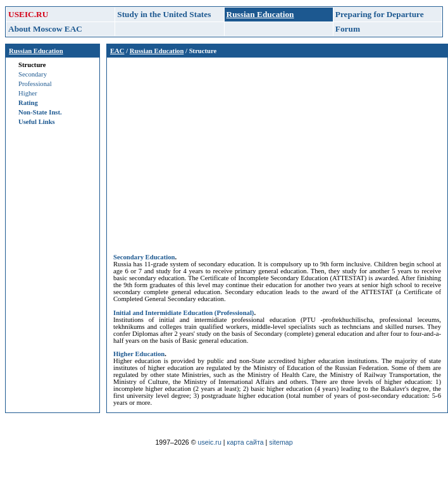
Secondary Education (144, 257)
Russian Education (36, 51)
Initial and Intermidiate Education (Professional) (184, 313)
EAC (117, 51)
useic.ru (210, 442)
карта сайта (246, 442)
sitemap (281, 442)
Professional (35, 84)
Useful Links (37, 122)
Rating (28, 103)
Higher (28, 93)
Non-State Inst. (40, 112)
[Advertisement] (277, 152)
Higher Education (139, 354)
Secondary (33, 74)
